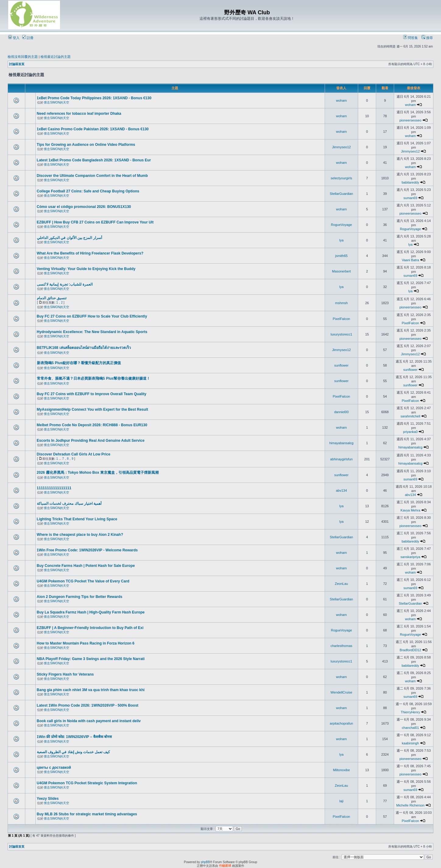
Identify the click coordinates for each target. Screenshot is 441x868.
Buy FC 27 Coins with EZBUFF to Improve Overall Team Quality (92, 394)
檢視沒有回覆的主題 (23, 57)
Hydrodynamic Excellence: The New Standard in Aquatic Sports (92, 332)
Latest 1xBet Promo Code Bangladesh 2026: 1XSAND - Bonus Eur (94, 160)
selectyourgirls (341, 178)
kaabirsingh (410, 743)
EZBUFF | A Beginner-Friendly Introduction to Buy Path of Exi (90, 628)
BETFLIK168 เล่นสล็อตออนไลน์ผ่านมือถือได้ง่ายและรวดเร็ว (84, 348)
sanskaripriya (410, 557)
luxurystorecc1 (342, 334)
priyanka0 (411, 432)
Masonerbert (341, 271)
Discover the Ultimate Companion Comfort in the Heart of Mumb (92, 176)
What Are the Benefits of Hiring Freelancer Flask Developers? (90, 253)
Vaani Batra (410, 260)
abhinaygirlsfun (341, 459)
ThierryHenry (411, 712)
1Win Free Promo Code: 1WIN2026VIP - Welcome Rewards (87, 550)
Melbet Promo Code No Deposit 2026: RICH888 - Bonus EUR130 (92, 425)
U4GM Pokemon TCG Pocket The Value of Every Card (83, 581)
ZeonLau (341, 584)
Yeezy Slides (48, 799)
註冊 (28, 38)
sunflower (341, 365)
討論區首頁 (17, 64)
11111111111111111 (54, 488)
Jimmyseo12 (341, 147)
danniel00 (341, 412)
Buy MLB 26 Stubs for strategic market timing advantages (87, 814)
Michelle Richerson (410, 805)
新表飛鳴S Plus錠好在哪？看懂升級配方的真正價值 (79, 363)
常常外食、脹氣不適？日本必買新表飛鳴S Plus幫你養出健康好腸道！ (94, 378)
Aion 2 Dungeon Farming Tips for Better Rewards (80, 597)
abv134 (341, 490)
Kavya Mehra (410, 510)
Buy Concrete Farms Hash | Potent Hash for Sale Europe (86, 566)
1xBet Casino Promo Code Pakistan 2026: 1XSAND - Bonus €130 (93, 129)
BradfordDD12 (410, 650)
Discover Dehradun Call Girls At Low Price (74, 454)
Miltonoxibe (341, 770)
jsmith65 (342, 256)
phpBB (205, 862)
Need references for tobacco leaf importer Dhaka (79, 114)
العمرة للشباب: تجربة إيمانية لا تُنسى (65, 284)
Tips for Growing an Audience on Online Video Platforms (86, 145)
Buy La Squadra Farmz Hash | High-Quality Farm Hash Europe (91, 612)
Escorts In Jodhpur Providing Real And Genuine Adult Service (91, 441)
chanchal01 (410, 728)
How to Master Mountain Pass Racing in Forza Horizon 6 (86, 643)
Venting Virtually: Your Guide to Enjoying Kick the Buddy (86, 269)
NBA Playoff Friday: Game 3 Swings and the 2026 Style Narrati (91, 659)
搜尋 (427, 38)
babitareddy (411, 182)
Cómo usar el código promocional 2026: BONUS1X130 (84, 207)
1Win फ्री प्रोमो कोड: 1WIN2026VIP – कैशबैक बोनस (74, 737)
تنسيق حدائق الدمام (52, 298)
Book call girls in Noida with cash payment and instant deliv (89, 721)
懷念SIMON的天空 (56, 102)
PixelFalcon (342, 319)
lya (341, 240)
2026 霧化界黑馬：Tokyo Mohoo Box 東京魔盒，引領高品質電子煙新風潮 (98, 473)
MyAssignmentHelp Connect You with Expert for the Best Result (93, 409)
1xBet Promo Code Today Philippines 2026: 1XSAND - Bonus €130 (94, 98)
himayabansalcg (341, 443)
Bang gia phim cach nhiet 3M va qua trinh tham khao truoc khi (91, 690)
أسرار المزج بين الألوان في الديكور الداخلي (69, 238)
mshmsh (341, 303)
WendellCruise (341, 692)
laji (341, 801)
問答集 (411, 38)
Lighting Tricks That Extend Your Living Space (77, 519)
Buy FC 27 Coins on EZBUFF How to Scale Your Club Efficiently (92, 316)
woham (341, 100)
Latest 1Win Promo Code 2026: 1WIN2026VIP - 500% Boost (88, 705)
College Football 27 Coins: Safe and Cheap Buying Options (88, 191)
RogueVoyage (341, 225)
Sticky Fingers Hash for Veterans (65, 674)
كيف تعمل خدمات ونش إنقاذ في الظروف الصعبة (73, 752)
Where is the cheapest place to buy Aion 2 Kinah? (80, 535)
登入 (14, 38)
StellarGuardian (341, 194)
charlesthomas (341, 646)
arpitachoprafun (341, 723)
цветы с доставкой (54, 768)
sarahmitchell (410, 416)
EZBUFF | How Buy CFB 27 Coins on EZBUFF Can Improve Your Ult (95, 222)
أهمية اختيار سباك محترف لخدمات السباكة (69, 504)
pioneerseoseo (410, 120)
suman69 (410, 198)
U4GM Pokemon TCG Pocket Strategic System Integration (87, 783)
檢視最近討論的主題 (56, 57)
